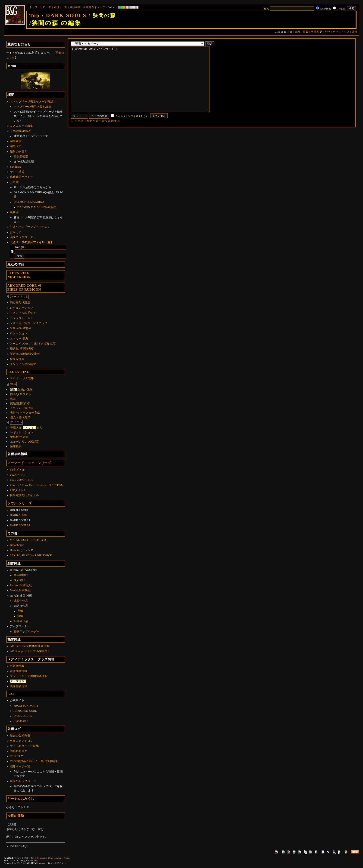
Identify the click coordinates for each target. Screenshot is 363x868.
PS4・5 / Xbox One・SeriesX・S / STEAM (37, 485)
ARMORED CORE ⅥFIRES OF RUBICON (24, 288)
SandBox (16, 167)
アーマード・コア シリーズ (29, 463)
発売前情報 (17, 359)
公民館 (14, 182)
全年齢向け (21, 575)
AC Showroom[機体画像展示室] (30, 646)
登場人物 (16, 328)
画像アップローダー (23, 237)
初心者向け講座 (20, 302)
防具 (13, 394)
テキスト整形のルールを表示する (97, 135)
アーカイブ (17, 344)
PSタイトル (17, 470)
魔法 (13, 403)
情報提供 (16, 446)
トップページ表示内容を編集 (33, 107)
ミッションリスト (22, 318)
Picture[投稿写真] (21, 585)
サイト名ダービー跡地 (24, 746)
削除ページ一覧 (20, 766)
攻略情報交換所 (30, 354)
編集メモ (16, 146)
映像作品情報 (19, 686)
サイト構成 (17, 172)
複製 (306, 32)
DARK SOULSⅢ (20, 525)
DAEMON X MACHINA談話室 (37, 207)
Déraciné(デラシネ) (22, 550)
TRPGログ (17, 756)
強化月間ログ (19, 751)
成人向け (19, 580)
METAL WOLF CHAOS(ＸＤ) (29, 540)
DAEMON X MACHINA (29, 202)
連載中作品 (21, 601)
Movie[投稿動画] (21, 590)
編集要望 (16, 141)
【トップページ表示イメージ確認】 (33, 102)
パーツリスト (19, 297)
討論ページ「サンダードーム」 (30, 227)
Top (35, 15)
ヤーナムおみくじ (21, 799)
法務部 (14, 212)
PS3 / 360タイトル (22, 480)
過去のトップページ (23, 781)
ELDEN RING (19, 372)
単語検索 (75, 7)
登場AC (27, 328)
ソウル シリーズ (20, 503)
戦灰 (13, 399)
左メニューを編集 (22, 126)
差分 (327, 32)
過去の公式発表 (20, 736)
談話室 (14, 354)
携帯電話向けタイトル (24, 495)
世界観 (15, 437)
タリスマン (24, 394)
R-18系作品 (21, 621)
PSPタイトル (18, 490)
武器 (13, 384)
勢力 (25, 339)
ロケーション (19, 333)
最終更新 (89, 7)
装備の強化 (25, 390)
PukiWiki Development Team (53, 858)
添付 (354, 32)
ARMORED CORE (25, 711)
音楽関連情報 (19, 671)
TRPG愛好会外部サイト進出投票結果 (34, 761)
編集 (298, 32)
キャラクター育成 (28, 413)
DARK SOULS (66, 15)
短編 (20, 616)
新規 (56, 7)
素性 (13, 413)
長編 (20, 611)
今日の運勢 (16, 816)
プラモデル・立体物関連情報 (29, 676)
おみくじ (16, 232)
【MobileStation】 (22, 131)
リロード (46, 7)
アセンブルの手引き (23, 313)
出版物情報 (17, 666)
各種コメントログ (22, 741)
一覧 (64, 7)
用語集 (14, 349)
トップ (34, 7)
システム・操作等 (22, 408)
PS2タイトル (18, 475)
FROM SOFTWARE (26, 706)
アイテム (16, 422)
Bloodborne (17, 545)
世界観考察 (27, 349)
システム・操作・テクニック (29, 323)
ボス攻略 (28, 378)
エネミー (16, 339)
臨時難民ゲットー (22, 177)
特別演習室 (21, 157)
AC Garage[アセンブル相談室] (29, 651)
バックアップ (341, 32)
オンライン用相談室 (23, 364)
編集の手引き (19, 151)
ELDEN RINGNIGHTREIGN (19, 275)
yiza (36, 860)
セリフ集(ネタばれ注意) (41, 344)
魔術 (20, 403)
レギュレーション (22, 308)
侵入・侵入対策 (20, 417)
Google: (20, 247)
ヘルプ (101, 7)
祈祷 (27, 403)
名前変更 (317, 32)
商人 (39, 428)
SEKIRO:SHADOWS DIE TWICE (31, 555)
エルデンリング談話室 (25, 442)
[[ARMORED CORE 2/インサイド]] (148, 86)
